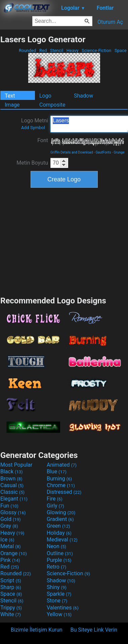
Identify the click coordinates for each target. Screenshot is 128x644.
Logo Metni (35, 124)
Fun (9, 506)
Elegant (14, 499)
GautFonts (103, 152)
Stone (57, 601)
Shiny (57, 587)
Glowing (61, 512)
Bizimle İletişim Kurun (37, 630)
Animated (62, 465)
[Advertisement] (64, 241)
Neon (56, 546)
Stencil (57, 50)
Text (10, 96)
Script (11, 580)
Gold (11, 519)
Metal (11, 546)
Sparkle (59, 594)
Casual (12, 485)
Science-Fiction (97, 50)
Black (12, 472)
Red (43, 50)
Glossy (13, 512)
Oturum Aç (110, 22)
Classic (12, 492)
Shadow (83, 96)
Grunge (119, 152)
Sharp (11, 587)
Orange (14, 553)
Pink (10, 560)
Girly (55, 506)
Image (12, 105)
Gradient (60, 519)
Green (58, 526)
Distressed (64, 492)
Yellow (59, 614)
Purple (59, 560)
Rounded (28, 50)
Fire (55, 499)
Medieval (62, 540)
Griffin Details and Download (72, 152)
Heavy (73, 50)
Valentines (63, 608)
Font (43, 140)
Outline (60, 553)
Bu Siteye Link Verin (94, 630)
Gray (9, 526)
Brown (11, 479)
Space (121, 50)
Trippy (11, 608)
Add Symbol (33, 128)
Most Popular (16, 465)
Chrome (61, 485)
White (11, 614)
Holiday (59, 533)
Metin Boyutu (32, 163)
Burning (59, 479)
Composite (52, 105)
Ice (7, 540)
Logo (45, 96)
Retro (56, 567)
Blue (57, 472)
